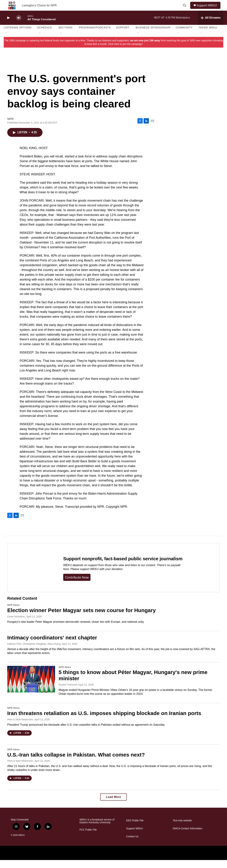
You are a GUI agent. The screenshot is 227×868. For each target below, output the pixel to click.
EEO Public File (135, 829)
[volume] (19, 26)
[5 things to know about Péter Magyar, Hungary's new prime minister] (31, 687)
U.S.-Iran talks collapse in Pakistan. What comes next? (76, 763)
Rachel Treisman (68, 693)
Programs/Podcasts (95, 35)
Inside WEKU (208, 35)
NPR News (13, 613)
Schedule (45, 35)
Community (184, 35)
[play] (8, 26)
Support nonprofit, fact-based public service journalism (123, 567)
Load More (113, 805)
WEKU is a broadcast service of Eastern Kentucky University (97, 829)
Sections (66, 35)
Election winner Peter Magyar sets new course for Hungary (82, 618)
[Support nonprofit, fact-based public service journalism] (32, 576)
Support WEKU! (208, 9)
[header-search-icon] (185, 9)
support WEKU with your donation (101, 577)
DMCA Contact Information (188, 836)
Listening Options (18, 35)
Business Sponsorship (153, 35)
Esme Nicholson (16, 625)
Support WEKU (134, 836)
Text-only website (182, 829)
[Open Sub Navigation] (6, 41)
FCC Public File (88, 838)
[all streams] (211, 26)
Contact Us (132, 844)
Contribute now (77, 585)
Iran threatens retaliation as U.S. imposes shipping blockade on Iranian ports (104, 721)
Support (123, 35)
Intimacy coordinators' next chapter (52, 646)
